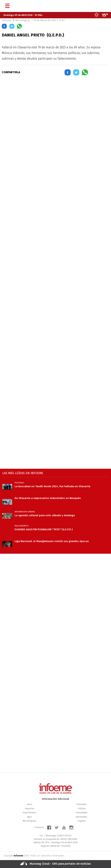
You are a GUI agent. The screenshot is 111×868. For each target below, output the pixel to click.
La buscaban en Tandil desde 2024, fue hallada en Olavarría (52, 486)
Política (82, 808)
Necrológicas (30, 821)
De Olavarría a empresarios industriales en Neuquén (48, 498)
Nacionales (82, 817)
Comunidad (81, 813)
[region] (55, 109)
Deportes (30, 808)
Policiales (81, 804)
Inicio (30, 804)
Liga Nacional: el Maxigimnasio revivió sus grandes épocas (52, 541)
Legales (82, 821)
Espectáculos (30, 813)
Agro (30, 817)
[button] (4, 27)
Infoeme (6, 20)
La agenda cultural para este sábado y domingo (45, 515)
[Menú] (7, 4)
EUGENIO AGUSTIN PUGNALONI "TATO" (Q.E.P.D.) (44, 529)
